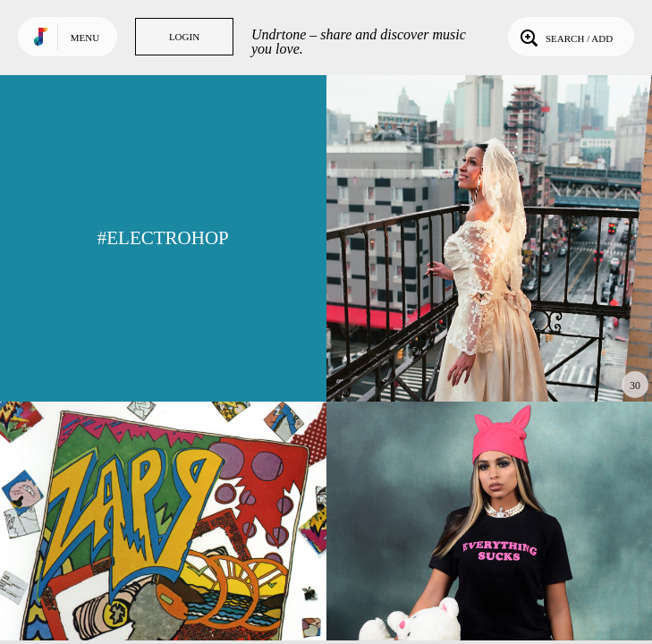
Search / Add (565, 37)
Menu (85, 38)
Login (184, 37)
